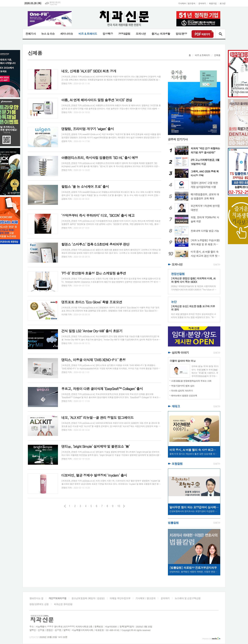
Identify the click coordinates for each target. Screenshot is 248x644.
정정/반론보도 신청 (39, 604)
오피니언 (141, 34)
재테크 (176, 406)
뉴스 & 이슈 (48, 34)
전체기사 (31, 34)
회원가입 (213, 3)
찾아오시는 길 (36, 598)
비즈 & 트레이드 (88, 34)
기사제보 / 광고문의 (187, 3)
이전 (65, 506)
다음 (124, 506)
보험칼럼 (177, 464)
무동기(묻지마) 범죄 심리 (183, 386)
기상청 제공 (53, 4)
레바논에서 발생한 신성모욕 (184, 396)
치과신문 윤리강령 (63, 604)
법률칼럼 (173, 523)
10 (119, 506)
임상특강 (108, 34)
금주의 (178, 139)
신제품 (217, 55)
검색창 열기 (220, 34)
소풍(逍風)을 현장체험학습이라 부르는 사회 (191, 381)
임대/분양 (181, 34)
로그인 (222, 3)
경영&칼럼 (124, 34)
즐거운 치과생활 (161, 34)
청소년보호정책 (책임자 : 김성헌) (88, 598)
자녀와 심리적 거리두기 (182, 391)
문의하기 (202, 3)
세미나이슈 (66, 34)
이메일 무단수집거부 (120, 598)
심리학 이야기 (180, 353)
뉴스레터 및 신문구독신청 (188, 598)
